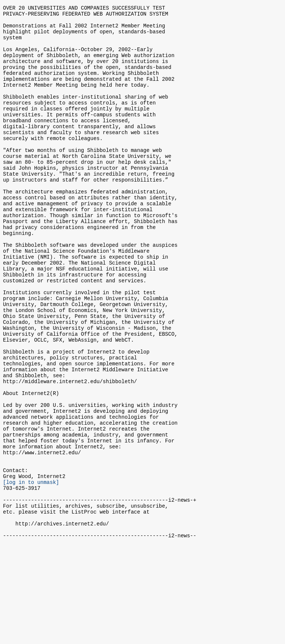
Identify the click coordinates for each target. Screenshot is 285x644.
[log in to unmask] (31, 572)
